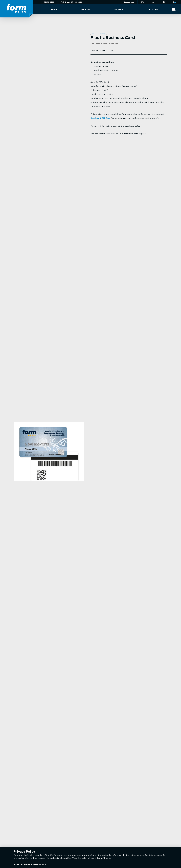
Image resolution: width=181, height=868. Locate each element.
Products (86, 9)
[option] (49, 459)
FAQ (143, 2)
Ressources (129, 2)
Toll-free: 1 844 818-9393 (73, 2)
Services (119, 9)
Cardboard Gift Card (100, 118)
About (55, 9)
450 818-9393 (50, 2)
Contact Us (152, 9)
